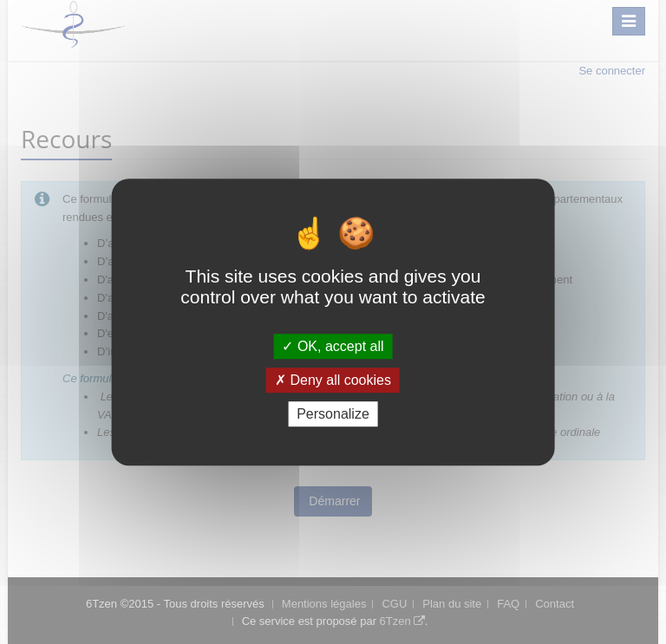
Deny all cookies (333, 380)
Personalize (333, 414)
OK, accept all (333, 346)
